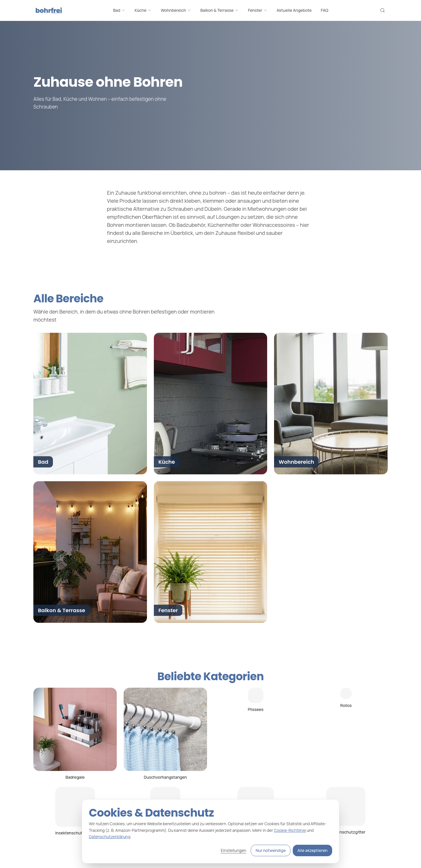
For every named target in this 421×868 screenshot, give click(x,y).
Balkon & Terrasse (220, 10)
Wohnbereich (176, 10)
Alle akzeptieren (312, 850)
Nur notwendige (271, 850)
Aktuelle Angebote (294, 10)
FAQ (325, 10)
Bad (119, 10)
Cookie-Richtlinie (290, 830)
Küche (143, 10)
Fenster (258, 10)
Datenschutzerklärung (110, 837)
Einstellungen (234, 850)
